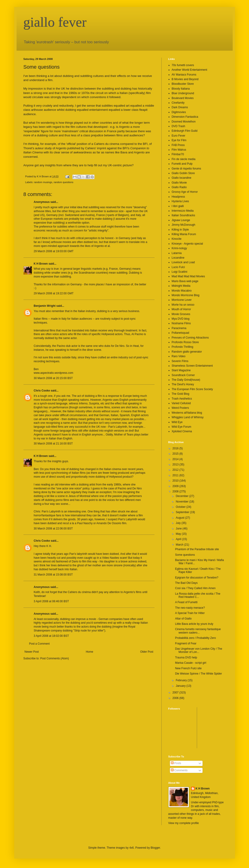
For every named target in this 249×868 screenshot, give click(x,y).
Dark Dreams (180, 107)
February (182, 680)
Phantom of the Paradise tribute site (197, 549)
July (179, 523)
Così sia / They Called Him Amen (195, 588)
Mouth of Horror (181, 309)
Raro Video (179, 356)
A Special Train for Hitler (190, 613)
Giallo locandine (182, 178)
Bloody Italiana (181, 89)
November (182, 502)
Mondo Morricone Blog (186, 295)
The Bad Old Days (186, 583)
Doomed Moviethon (184, 122)
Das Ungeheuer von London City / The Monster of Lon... (199, 650)
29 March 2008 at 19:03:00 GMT (54, 251)
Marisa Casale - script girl (190, 663)
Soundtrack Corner (183, 375)
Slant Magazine (181, 370)
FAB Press (178, 145)
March (180, 545)
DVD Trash (179, 126)
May (179, 534)
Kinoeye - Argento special (187, 244)
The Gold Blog (181, 394)
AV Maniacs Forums (184, 75)
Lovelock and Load (183, 262)
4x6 (131, 848)
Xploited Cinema (182, 431)
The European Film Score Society (192, 389)
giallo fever (55, 22)
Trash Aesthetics (182, 399)
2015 (176, 454)
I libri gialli (178, 206)
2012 (176, 470)
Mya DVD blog (181, 319)
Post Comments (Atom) (55, 658)
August (180, 518)
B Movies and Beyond (185, 79)
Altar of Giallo (183, 619)
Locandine (178, 258)
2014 (176, 459)
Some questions (185, 555)
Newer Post (32, 652)
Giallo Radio (179, 187)
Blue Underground (183, 93)
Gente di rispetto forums (186, 169)
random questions (63, 182)
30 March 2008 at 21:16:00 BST (53, 444)
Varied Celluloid (181, 403)
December (182, 496)
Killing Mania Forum (184, 234)
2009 (176, 486)
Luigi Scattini (180, 272)
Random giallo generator (187, 352)
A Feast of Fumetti (186, 602)
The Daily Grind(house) (186, 380)
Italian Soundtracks (183, 215)
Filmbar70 (178, 154)
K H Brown (41, 264)
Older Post (147, 652)
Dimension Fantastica (185, 117)
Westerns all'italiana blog (187, 413)
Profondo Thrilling (183, 347)
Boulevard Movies (183, 98)
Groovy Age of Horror (185, 192)
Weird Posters (180, 408)
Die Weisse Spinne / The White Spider (198, 674)
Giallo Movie (179, 183)
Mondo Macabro (182, 291)
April (179, 539)
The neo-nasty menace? (190, 608)
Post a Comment (39, 644)
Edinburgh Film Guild (185, 131)
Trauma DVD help (186, 658)
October (181, 507)
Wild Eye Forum (182, 427)
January (181, 686)
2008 (176, 491)
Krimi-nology (179, 248)
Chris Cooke (42, 391)
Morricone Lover (182, 300)
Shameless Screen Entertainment (192, 366)
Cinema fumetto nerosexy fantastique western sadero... (198, 631)
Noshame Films (181, 323)
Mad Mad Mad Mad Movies (188, 276)
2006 (176, 698)
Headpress (178, 197)
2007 (176, 693)
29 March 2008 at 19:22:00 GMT (54, 293)
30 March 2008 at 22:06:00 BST (53, 529)
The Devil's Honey (183, 384)
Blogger (155, 848)
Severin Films (180, 361)
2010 (176, 481)
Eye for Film (179, 140)
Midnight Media (181, 286)
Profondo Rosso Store (185, 342)
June (179, 529)
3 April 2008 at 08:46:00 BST (51, 601)
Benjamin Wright (45, 306)
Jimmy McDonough (184, 225)
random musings (43, 182)
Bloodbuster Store (183, 84)
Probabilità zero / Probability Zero (195, 638)
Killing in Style (180, 230)
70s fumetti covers (183, 65)
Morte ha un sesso (183, 305)
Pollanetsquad (180, 333)
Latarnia (177, 253)
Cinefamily (178, 103)
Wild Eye (177, 422)
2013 (176, 465)
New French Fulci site (188, 668)
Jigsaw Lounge (181, 220)
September (183, 512)
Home (89, 652)
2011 (176, 475)
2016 (176, 448)
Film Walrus (179, 150)
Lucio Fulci (178, 267)
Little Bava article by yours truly (194, 624)
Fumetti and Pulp (182, 164)
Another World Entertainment (190, 70)
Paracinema (179, 328)
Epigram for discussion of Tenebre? (197, 578)
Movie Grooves (181, 314)
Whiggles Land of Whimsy (188, 417)
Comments (179, 770)
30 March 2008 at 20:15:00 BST (53, 378)
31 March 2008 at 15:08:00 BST (53, 575)
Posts (176, 763)
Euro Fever (179, 136)
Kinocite (177, 239)
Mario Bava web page (185, 281)
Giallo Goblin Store (183, 173)
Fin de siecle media (184, 159)
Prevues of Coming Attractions (190, 338)
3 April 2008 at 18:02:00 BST (51, 636)
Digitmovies (179, 112)
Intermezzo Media (183, 211)
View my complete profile (184, 823)
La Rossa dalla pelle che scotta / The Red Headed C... (198, 595)
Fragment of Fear (186, 643)
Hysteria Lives (180, 201)
